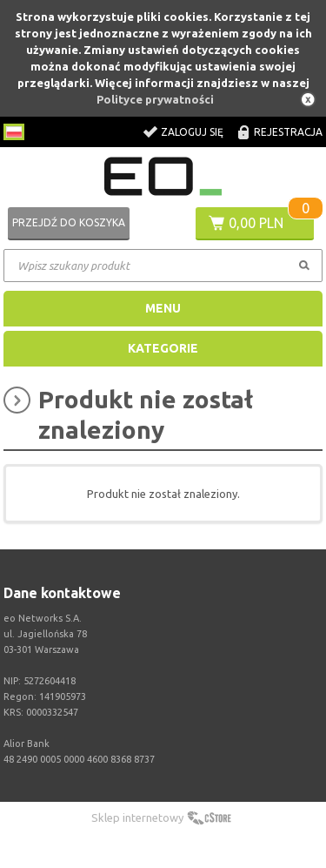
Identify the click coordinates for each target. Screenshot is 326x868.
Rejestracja (288, 132)
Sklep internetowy (137, 818)
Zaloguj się (192, 132)
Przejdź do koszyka (69, 222)
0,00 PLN (256, 223)
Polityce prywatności (155, 99)
